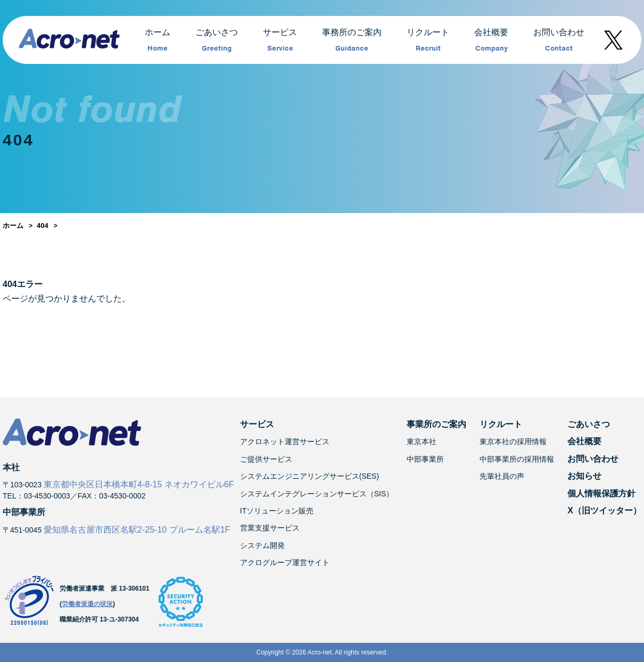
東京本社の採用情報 (513, 442)
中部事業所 (425, 459)
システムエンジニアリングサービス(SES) (309, 476)
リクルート (428, 40)
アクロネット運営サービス (285, 442)
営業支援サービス (270, 528)
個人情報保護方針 (601, 493)
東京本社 (422, 442)
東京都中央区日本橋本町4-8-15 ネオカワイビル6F (139, 484)
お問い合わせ (559, 40)
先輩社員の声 (502, 476)
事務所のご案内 (352, 40)
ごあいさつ (217, 40)
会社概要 (491, 40)
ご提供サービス (266, 459)
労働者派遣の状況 (87, 604)
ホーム (158, 40)
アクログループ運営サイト (285, 562)
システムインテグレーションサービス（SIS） (317, 494)
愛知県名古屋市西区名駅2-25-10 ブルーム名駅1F (137, 530)
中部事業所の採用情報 (517, 459)
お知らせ (584, 476)
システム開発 (262, 545)
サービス (280, 40)
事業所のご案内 (436, 424)
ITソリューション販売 (277, 511)
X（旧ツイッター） (604, 510)
